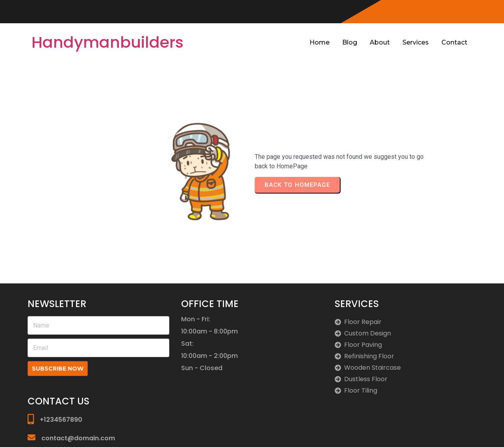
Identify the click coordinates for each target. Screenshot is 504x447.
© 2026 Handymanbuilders (438, 432)
